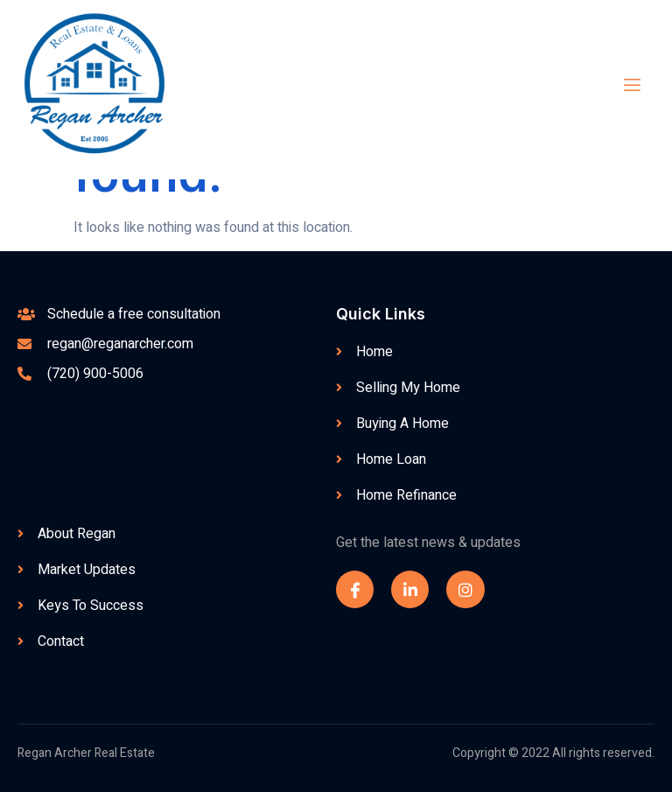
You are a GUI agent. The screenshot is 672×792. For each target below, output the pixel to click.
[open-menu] (619, 85)
